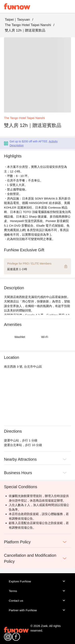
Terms (37, 591)
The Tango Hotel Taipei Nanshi (28, 25)
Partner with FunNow (37, 610)
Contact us (37, 600)
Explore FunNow (37, 581)
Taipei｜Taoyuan (17, 20)
